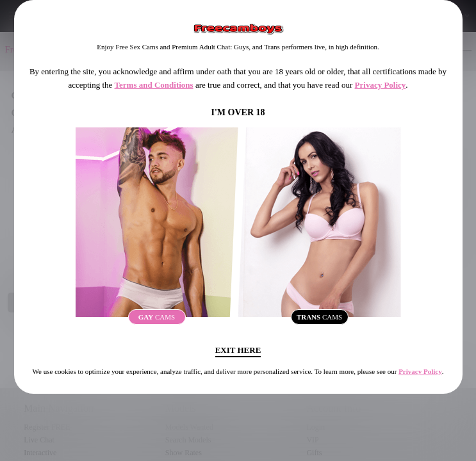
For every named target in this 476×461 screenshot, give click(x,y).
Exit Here (238, 350)
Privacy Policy (381, 85)
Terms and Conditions (154, 85)
